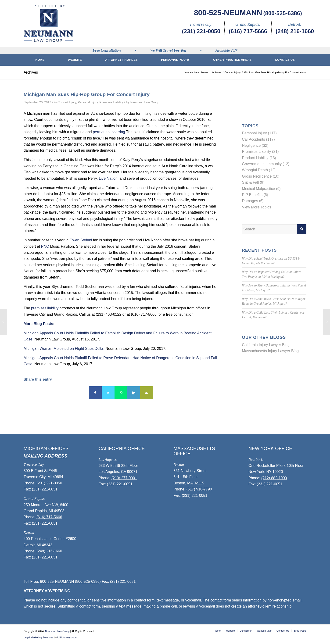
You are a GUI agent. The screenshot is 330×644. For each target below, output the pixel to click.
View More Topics (256, 207)
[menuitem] (40, 60)
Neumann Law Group (145, 102)
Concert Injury (67, 102)
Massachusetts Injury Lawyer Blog (270, 351)
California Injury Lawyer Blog (266, 345)
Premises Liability (111, 102)
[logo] (48, 23)
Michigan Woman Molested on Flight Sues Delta (63, 349)
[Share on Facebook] (95, 393)
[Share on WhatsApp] (121, 393)
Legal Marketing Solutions (38, 637)
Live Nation (108, 178)
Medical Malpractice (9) (261, 189)
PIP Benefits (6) (255, 195)
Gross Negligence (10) (261, 176)
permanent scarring (109, 132)
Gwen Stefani (81, 240)
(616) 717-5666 (248, 31)
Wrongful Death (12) (259, 170)
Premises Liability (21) (260, 152)
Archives (31, 72)
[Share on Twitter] (108, 393)
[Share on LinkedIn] (134, 393)
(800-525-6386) (283, 13)
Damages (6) (253, 201)
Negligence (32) (255, 145)
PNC (45, 246)
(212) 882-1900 (274, 478)
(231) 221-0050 (201, 31)
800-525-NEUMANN (228, 13)
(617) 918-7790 (199, 489)
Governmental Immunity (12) (266, 164)
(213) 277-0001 (124, 478)
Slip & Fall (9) (253, 182)
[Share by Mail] (147, 393)
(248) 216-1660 (295, 31)
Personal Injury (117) (259, 133)
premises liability (45, 308)
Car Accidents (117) (258, 139)
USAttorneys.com (67, 637)
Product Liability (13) (259, 158)
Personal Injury (88, 102)
